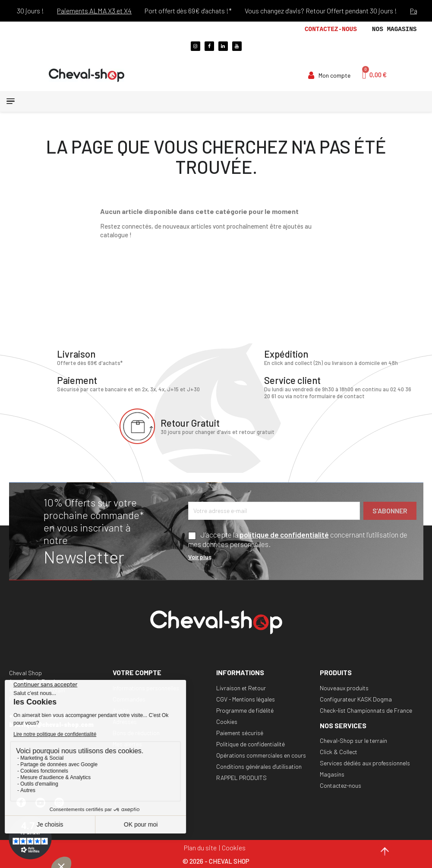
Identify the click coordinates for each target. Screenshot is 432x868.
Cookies (227, 721)
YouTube (44, 806)
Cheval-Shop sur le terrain (353, 741)
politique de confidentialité (284, 534)
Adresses (125, 721)
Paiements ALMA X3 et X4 (104, 11)
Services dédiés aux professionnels (365, 763)
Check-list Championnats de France (366, 710)
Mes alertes (127, 744)
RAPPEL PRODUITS (241, 777)
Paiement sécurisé (240, 732)
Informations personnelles (146, 687)
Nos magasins (394, 29)
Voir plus (200, 557)
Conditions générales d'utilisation (259, 766)
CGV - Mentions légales (246, 699)
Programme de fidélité (245, 710)
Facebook (25, 806)
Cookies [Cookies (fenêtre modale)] (234, 847)
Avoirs (121, 710)
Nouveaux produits (344, 687)
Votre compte (137, 672)
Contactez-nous (331, 29)
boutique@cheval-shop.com (51, 725)
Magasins (332, 774)
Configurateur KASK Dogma (356, 699)
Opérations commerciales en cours (261, 755)
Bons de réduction (136, 732)
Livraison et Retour (241, 687)
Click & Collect (339, 752)
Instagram (63, 806)
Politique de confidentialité (251, 744)
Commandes (129, 699)
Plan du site (200, 847)
